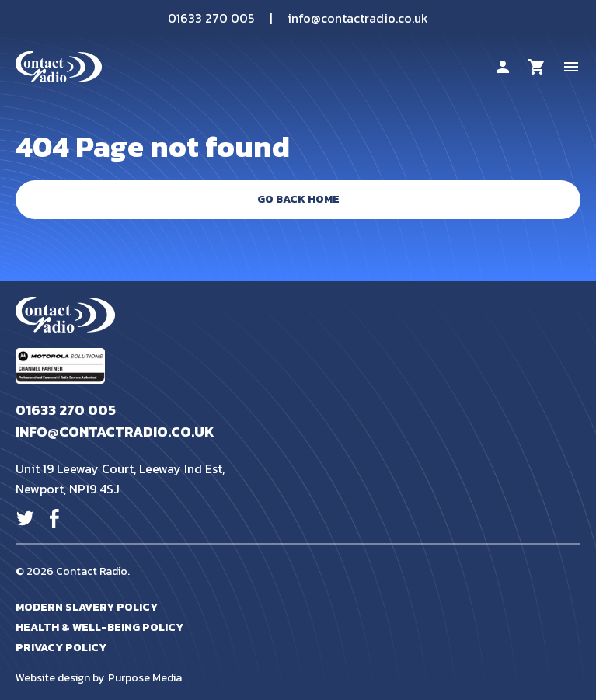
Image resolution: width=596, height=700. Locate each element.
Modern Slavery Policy (87, 607)
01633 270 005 (211, 18)
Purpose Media (145, 678)
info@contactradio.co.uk (358, 18)
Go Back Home (298, 199)
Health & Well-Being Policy (99, 627)
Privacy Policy (61, 648)
